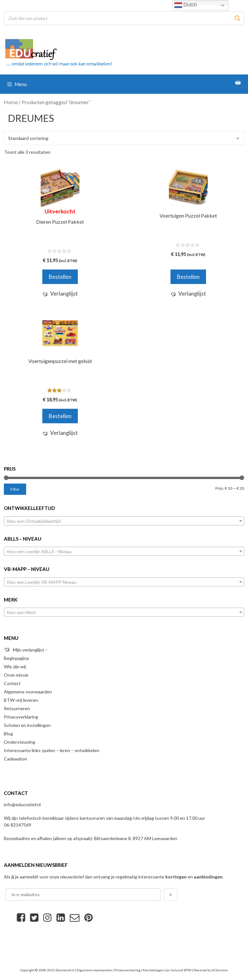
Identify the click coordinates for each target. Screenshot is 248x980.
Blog (8, 734)
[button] (60, 294)
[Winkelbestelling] (124, 138)
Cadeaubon (15, 759)
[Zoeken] (237, 18)
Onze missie (16, 675)
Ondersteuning (20, 742)
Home (11, 102)
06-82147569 (18, 825)
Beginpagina (16, 658)
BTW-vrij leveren (21, 700)
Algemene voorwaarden (28, 692)
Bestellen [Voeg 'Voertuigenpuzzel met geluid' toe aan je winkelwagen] (60, 416)
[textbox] (124, 521)
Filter (15, 489)
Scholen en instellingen (27, 725)
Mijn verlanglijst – (26, 650)
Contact (12, 683)
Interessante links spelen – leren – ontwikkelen (52, 750)
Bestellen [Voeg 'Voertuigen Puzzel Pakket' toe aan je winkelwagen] (188, 277)
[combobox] (124, 521)
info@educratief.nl (22, 804)
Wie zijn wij (15, 666)
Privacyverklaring (21, 717)
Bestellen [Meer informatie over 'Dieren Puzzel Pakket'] (60, 277)
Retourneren (17, 708)
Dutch (186, 5)
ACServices (220, 970)
